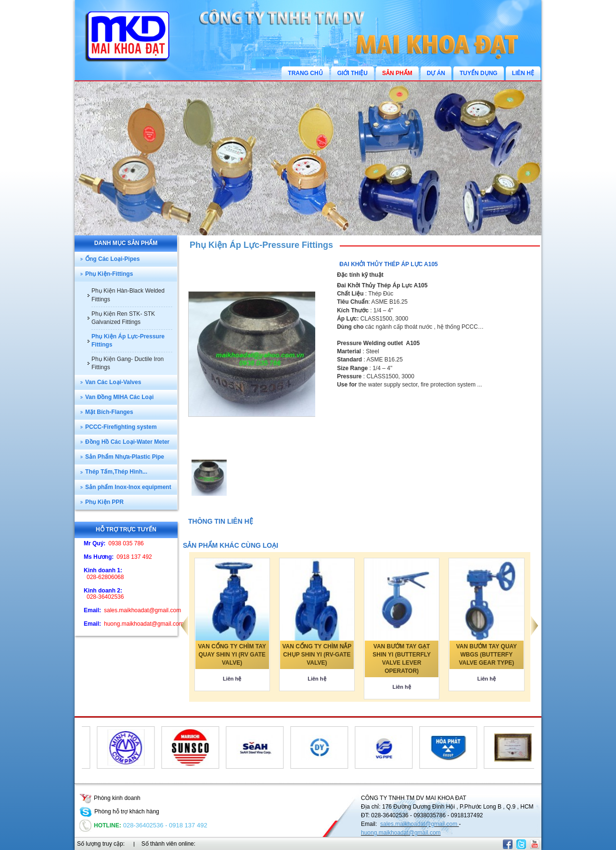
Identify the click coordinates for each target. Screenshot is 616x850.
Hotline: (100, 825)
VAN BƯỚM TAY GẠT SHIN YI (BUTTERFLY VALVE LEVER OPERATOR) (402, 659)
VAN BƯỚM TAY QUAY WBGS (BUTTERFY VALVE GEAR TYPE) (487, 655)
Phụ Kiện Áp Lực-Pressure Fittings (261, 245)
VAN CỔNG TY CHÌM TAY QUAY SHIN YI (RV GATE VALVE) (232, 655)
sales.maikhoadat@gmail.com (420, 824)
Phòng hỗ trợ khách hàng (119, 811)
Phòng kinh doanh (110, 798)
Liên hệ (232, 679)
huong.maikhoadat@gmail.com (401, 833)
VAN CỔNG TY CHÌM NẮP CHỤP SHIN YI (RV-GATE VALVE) (317, 655)
